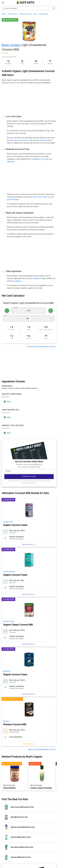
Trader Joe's (8, 515)
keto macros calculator (19, 140)
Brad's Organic (11, 45)
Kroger (6, 714)
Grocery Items (13, 14)
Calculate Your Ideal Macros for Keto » (42, 347)
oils (43, 159)
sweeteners (36, 159)
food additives (16, 281)
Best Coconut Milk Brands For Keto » (42, 743)
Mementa (7, 665)
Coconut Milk (43, 14)
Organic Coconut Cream (15, 518)
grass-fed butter (13, 200)
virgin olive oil (38, 197)
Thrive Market (9, 565)
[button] (29, 318)
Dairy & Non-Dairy (26, 14)
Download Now (29, 470)
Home (4, 14)
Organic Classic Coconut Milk (18, 618)
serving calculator (45, 140)
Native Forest (9, 615)
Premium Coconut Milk (15, 718)
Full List (6, 397)
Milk (35, 14)
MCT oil (47, 197)
